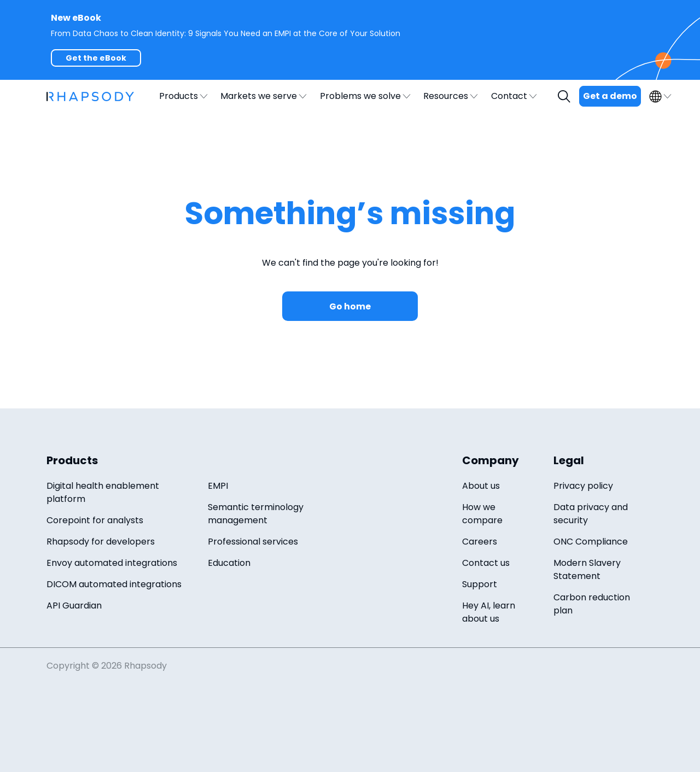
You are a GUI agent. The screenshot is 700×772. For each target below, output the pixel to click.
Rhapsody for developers (101, 542)
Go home (350, 306)
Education (229, 563)
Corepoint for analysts (95, 520)
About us (481, 486)
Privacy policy (583, 486)
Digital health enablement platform (103, 492)
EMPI (218, 486)
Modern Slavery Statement (587, 569)
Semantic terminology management (256, 514)
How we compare (482, 514)
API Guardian (74, 606)
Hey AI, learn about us (489, 612)
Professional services (253, 542)
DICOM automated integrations (114, 584)
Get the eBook (96, 58)
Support (480, 584)
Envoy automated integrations (112, 563)
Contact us (486, 563)
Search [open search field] (565, 96)
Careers (480, 542)
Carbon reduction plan (592, 604)
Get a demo (610, 96)
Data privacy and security (591, 514)
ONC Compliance (591, 542)
